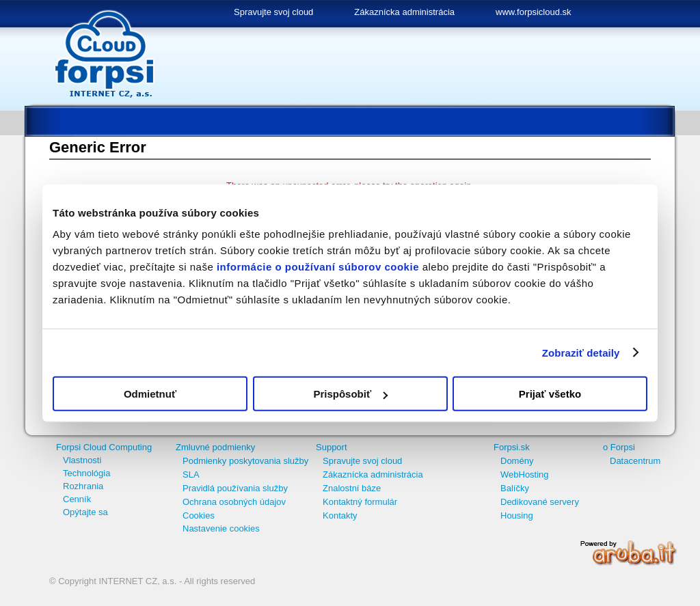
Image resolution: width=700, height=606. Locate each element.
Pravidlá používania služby (235, 488)
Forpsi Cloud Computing (104, 447)
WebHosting (525, 474)
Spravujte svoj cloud (273, 12)
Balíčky (515, 488)
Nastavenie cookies (221, 528)
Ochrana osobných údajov (234, 502)
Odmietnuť (150, 394)
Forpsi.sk (512, 447)
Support (332, 447)
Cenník (77, 499)
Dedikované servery (540, 502)
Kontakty (340, 515)
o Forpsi (619, 447)
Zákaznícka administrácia (404, 12)
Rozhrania (83, 486)
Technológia (86, 473)
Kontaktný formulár (360, 502)
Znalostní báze (352, 488)
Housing (517, 515)
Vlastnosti (82, 460)
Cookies (199, 515)
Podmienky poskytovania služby (245, 461)
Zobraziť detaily (581, 352)
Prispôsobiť (350, 394)
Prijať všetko (550, 394)
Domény (517, 461)
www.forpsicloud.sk (534, 12)
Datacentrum (635, 461)
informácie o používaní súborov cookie (318, 267)
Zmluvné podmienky (215, 447)
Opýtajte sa (85, 512)
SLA (191, 474)
